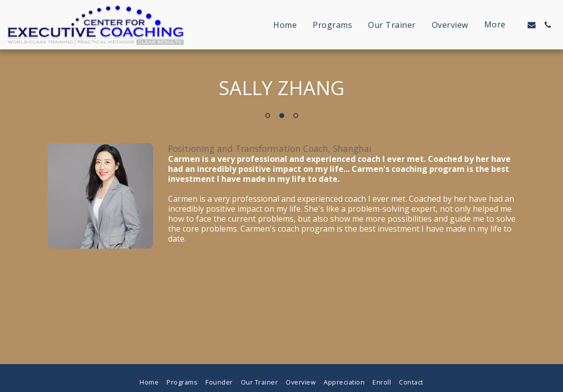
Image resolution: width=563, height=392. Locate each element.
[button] (532, 25)
